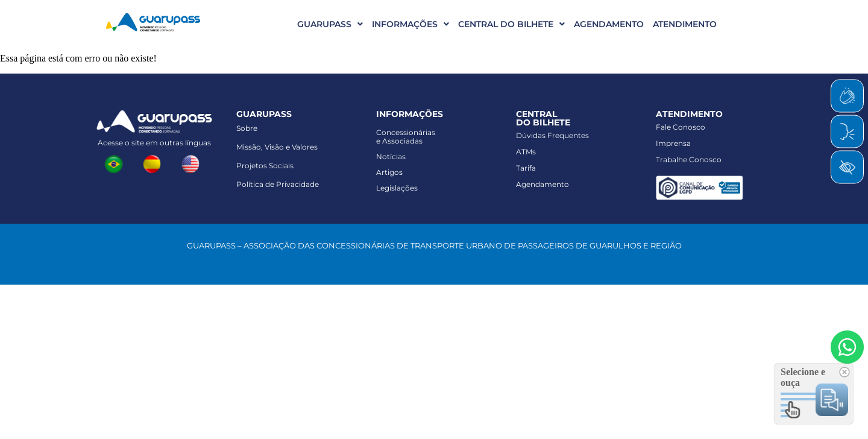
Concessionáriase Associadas (406, 137)
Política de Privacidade (278, 184)
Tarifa (526, 168)
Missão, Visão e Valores (277, 147)
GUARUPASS (330, 24)
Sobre (247, 128)
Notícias (391, 156)
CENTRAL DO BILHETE (511, 24)
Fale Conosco (681, 127)
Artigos (389, 172)
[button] (325, 24)
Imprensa (673, 143)
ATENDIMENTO (685, 24)
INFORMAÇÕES (410, 24)
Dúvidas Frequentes (552, 135)
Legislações (397, 188)
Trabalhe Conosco (689, 159)
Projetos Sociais (265, 166)
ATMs (526, 152)
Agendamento (542, 184)
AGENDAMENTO (609, 24)
